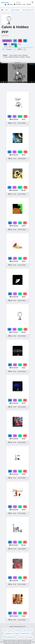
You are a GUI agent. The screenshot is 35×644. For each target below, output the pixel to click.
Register (29, 4)
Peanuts (27, 57)
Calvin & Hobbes (15, 10)
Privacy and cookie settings (25, 637)
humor (20, 55)
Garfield (10, 57)
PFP (20, 49)
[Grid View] (5, 44)
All (3, 49)
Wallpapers (9, 49)
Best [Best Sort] (6, 46)
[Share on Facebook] (25, 41)
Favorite (7, 41)
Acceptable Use (9, 634)
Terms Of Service (28, 630)
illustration (16, 57)
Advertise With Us (26, 634)
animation (22, 57)
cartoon (15, 55)
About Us (5, 630)
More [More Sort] (11, 46)
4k (15, 49)
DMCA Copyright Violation (9, 637)
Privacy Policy (18, 630)
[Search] (33, 2)
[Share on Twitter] (15, 41)
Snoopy (5, 57)
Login (24, 4)
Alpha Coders (5, 3)
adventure (25, 55)
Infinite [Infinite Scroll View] (14, 44)
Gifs (25, 49)
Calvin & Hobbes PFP (28, 10)
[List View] (9, 44)
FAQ (11, 630)
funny (11, 55)
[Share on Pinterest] (20, 41)
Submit (10, 4)
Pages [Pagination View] (19, 44)
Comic (7, 10)
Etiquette (17, 634)
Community (18, 4)
